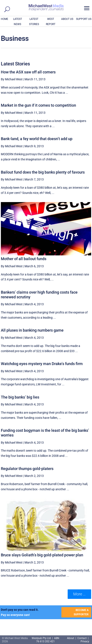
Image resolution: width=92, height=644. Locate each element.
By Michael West (12, 79)
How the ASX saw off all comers (28, 72)
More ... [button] (79, 594)
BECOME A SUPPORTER (81, 612)
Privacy (85, 641)
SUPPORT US (84, 19)
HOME (5, 19)
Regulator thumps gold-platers (27, 469)
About (71, 638)
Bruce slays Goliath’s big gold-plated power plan (42, 555)
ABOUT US (67, 19)
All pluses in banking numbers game (32, 330)
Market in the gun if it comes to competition (38, 105)
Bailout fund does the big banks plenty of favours (43, 172)
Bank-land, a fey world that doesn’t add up (37, 139)
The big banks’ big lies (20, 397)
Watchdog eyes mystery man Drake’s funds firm (42, 364)
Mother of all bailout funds (24, 259)
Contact (82, 638)
